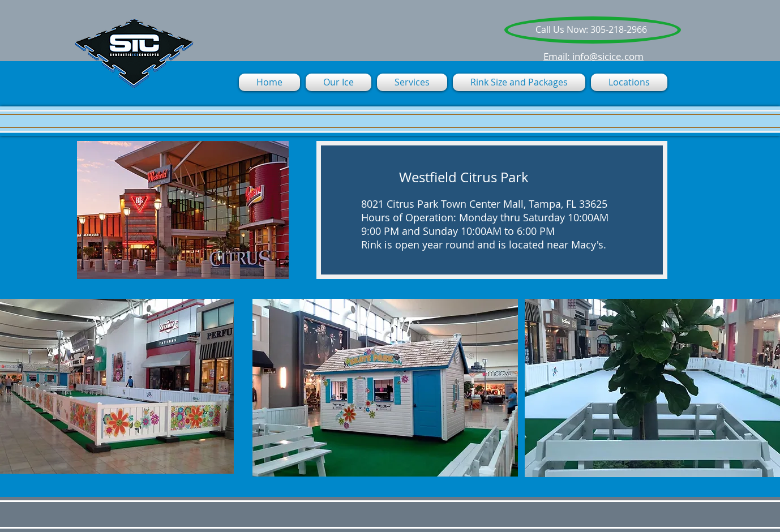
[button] (412, 82)
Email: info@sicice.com (593, 56)
